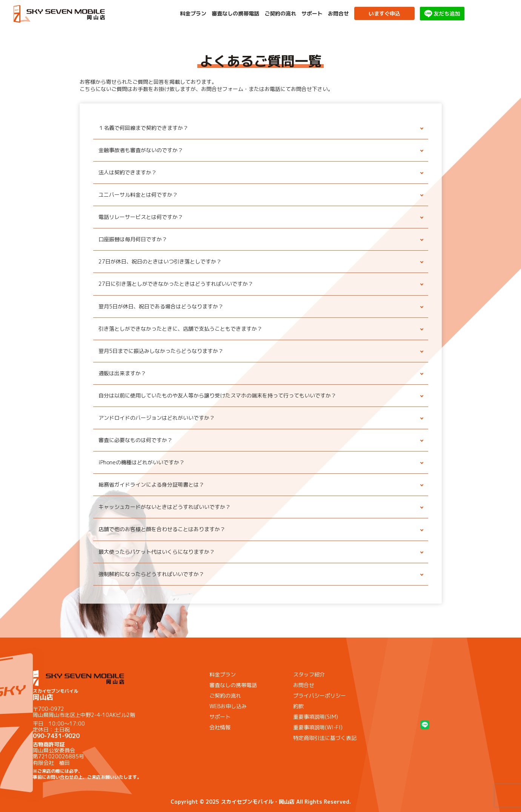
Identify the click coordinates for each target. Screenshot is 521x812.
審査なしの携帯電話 (235, 14)
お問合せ (338, 14)
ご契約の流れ (280, 14)
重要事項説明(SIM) (316, 717)
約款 (298, 706)
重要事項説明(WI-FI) (318, 727)
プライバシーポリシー (320, 696)
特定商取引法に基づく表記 (325, 738)
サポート (312, 14)
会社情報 (220, 727)
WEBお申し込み (228, 706)
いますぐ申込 (384, 13)
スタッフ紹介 (309, 674)
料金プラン (193, 14)
